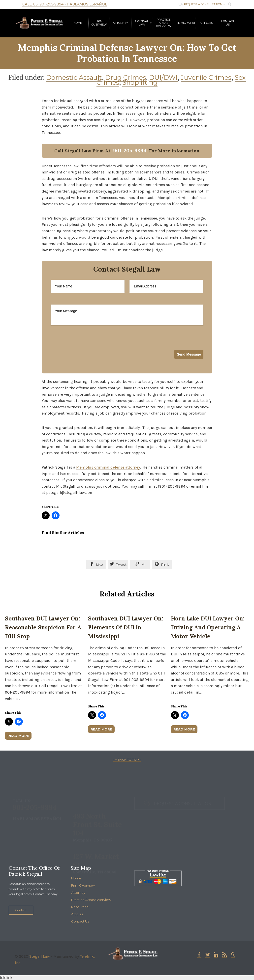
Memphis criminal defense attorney (108, 467)
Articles (77, 914)
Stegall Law (40, 956)
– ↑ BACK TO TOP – (127, 760)
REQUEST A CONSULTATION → (202, 4)
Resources (80, 907)
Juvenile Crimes (206, 77)
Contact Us (80, 921)
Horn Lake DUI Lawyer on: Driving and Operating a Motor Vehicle (208, 627)
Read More (18, 736)
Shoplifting (140, 82)
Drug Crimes (126, 77)
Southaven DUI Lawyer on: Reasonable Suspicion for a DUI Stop (43, 627)
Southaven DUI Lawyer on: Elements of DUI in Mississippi (126, 627)
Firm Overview (83, 885)
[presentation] (88, 353)
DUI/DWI (163, 77)
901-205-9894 (130, 151)
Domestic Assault (74, 77)
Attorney (78, 893)
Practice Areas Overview (91, 900)
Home (76, 878)
